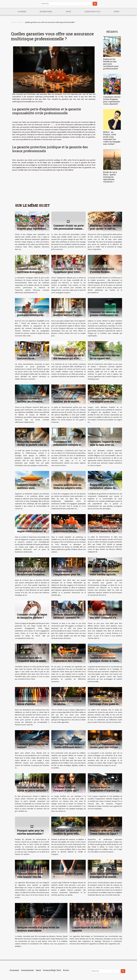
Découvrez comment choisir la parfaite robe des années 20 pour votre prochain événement (32, 446)
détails (53, 125)
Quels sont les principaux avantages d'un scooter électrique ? (104, 877)
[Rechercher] (66, 4)
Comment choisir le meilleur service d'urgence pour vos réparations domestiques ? (69, 317)
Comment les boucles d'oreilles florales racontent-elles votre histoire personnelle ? (102, 273)
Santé (68, 12)
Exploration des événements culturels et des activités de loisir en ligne (67, 446)
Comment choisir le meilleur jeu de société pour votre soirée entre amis (66, 403)
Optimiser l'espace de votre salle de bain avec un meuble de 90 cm (105, 445)
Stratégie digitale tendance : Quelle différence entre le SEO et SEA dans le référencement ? (69, 749)
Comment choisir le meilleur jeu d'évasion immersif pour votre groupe (30, 403)
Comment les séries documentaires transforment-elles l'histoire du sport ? (28, 360)
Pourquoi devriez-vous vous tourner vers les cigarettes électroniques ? (32, 877)
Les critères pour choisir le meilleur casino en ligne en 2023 (105, 531)
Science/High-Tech (92, 12)
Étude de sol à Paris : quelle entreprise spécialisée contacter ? (110, 177)
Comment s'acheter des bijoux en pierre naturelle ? (32, 789)
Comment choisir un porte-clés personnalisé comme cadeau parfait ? (69, 229)
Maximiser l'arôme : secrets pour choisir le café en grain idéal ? (105, 229)
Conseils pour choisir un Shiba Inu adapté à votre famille (67, 488)
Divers (117, 12)
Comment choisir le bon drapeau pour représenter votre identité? (112, 100)
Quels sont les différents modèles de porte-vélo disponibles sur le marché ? (69, 834)
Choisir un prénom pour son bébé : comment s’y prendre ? (104, 618)
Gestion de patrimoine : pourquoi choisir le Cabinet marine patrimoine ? (105, 661)
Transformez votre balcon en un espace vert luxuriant (105, 358)
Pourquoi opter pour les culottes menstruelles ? (30, 832)
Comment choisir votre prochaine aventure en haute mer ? (30, 315)
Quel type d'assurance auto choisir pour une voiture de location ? (105, 747)
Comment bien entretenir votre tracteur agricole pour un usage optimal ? (104, 574)
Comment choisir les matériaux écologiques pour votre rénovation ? (31, 272)
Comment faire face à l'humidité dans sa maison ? (32, 661)
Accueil (13, 22)
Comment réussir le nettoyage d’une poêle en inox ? (104, 704)
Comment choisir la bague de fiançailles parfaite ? (32, 616)
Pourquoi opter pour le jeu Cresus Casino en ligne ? (105, 832)
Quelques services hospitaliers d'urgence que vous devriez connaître (105, 790)
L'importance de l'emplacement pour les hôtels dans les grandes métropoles (67, 576)
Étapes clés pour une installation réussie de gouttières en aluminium (104, 488)
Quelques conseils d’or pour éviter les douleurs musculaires (38, 929)
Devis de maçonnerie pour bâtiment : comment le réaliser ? (68, 618)
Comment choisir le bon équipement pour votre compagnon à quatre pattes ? (67, 273)
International (46, 12)
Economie (22, 12)
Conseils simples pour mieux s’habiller (30, 702)
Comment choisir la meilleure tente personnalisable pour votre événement (32, 490)
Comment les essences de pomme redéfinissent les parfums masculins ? (104, 315)
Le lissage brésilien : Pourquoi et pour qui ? (66, 789)
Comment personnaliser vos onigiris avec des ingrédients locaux (104, 402)
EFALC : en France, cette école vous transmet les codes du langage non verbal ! (112, 138)
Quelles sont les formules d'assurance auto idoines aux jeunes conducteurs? (68, 661)
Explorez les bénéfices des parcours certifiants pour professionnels (111, 64)
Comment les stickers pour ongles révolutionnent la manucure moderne (32, 531)
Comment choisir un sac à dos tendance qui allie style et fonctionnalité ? (68, 358)
